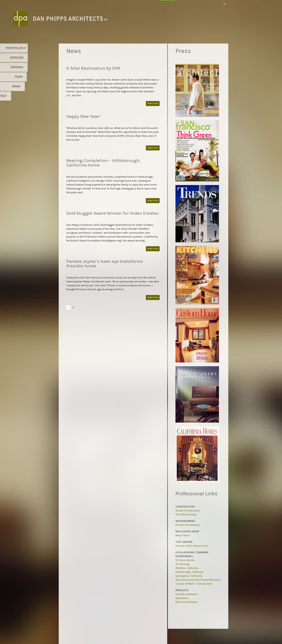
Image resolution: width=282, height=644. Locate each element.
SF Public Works (185, 560)
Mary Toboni (183, 535)
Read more (153, 103)
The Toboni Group (186, 514)
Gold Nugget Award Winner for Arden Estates (113, 213)
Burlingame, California (189, 576)
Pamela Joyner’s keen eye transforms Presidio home (105, 264)
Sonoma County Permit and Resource (198, 580)
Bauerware (182, 598)
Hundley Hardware (186, 594)
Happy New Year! (83, 116)
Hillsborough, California (189, 572)
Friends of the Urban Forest (192, 546)
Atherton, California (187, 568)
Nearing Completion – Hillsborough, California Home (103, 163)
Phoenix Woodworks (188, 525)
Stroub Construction (188, 511)
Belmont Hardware (187, 602)
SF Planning (182, 564)
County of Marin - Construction (194, 584)
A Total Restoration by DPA (93, 68)
